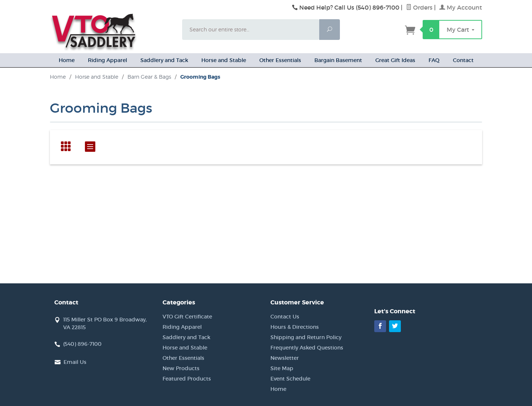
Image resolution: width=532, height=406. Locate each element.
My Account (461, 7)
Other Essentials (280, 60)
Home (67, 60)
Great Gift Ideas (395, 60)
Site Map (282, 368)
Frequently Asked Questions (307, 348)
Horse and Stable (224, 60)
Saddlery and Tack (164, 60)
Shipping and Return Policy (306, 337)
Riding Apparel (108, 60)
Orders (419, 7)
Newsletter (285, 358)
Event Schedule (290, 379)
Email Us (75, 362)
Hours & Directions (295, 327)
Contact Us (285, 317)
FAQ (434, 60)
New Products (181, 368)
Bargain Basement (338, 60)
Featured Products (187, 379)
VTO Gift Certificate (187, 317)
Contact (463, 60)
